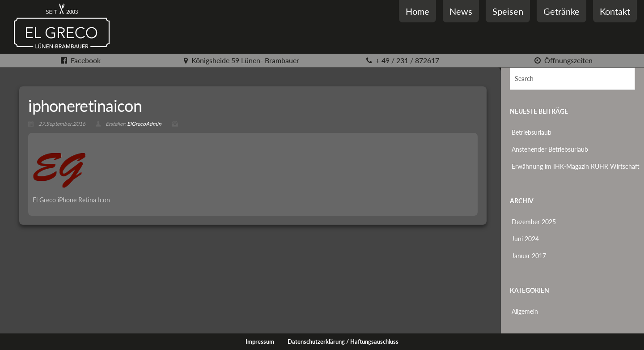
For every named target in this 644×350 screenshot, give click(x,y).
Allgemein (525, 311)
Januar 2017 (529, 256)
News (461, 11)
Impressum (260, 342)
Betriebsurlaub (532, 132)
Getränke (561, 11)
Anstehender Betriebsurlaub (550, 149)
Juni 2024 (525, 239)
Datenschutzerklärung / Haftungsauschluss (343, 342)
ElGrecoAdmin (144, 124)
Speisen (508, 11)
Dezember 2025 (534, 222)
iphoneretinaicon (85, 106)
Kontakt (615, 11)
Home (417, 11)
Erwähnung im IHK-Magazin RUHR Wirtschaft (576, 166)
